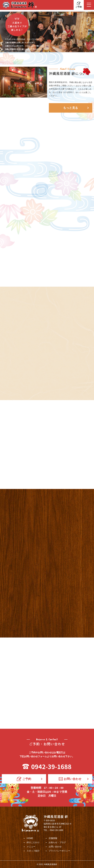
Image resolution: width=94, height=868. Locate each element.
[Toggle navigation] (89, 5)
